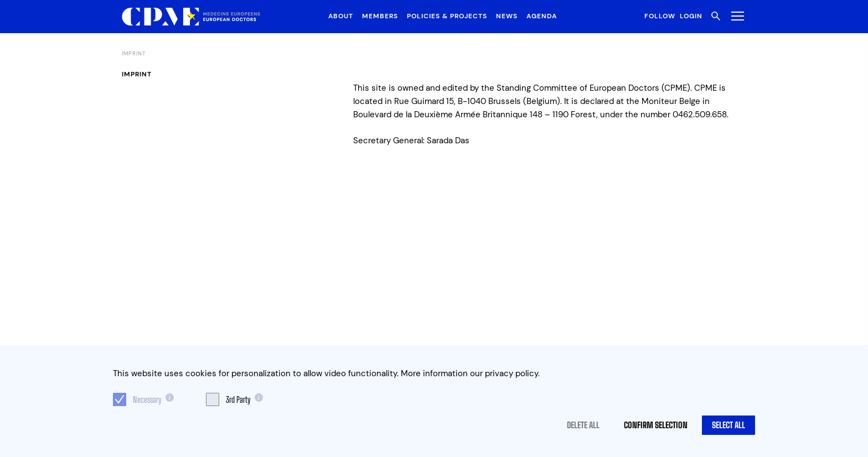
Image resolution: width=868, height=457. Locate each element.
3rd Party (238, 399)
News (507, 16)
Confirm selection (656, 425)
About (341, 16)
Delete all (583, 425)
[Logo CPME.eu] (191, 17)
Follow (660, 16)
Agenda (542, 16)
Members (380, 16)
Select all (728, 425)
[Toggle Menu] (735, 16)
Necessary (147, 399)
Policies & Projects (447, 16)
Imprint (134, 54)
